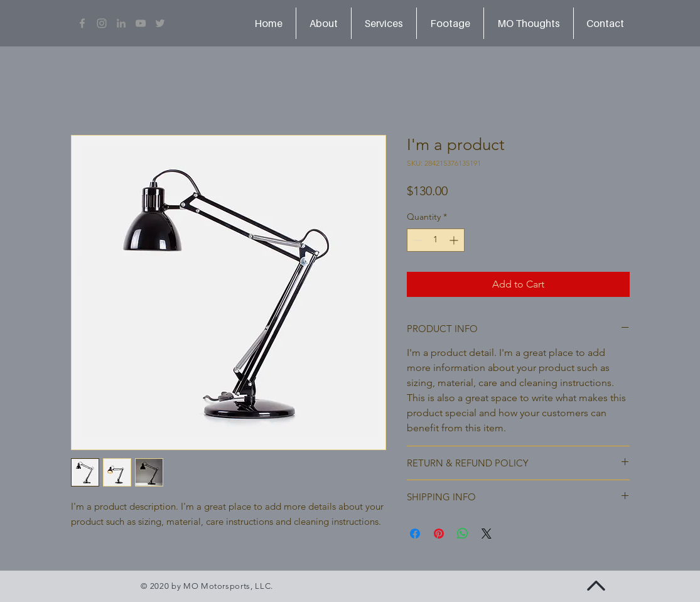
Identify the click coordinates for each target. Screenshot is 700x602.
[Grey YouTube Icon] (141, 23)
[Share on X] (487, 534)
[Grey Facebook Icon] (82, 23)
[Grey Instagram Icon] (102, 23)
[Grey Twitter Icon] (160, 23)
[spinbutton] (436, 240)
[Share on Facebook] (415, 534)
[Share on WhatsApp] (463, 534)
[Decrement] (417, 240)
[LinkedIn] (121, 23)
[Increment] (455, 240)
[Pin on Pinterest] (439, 534)
